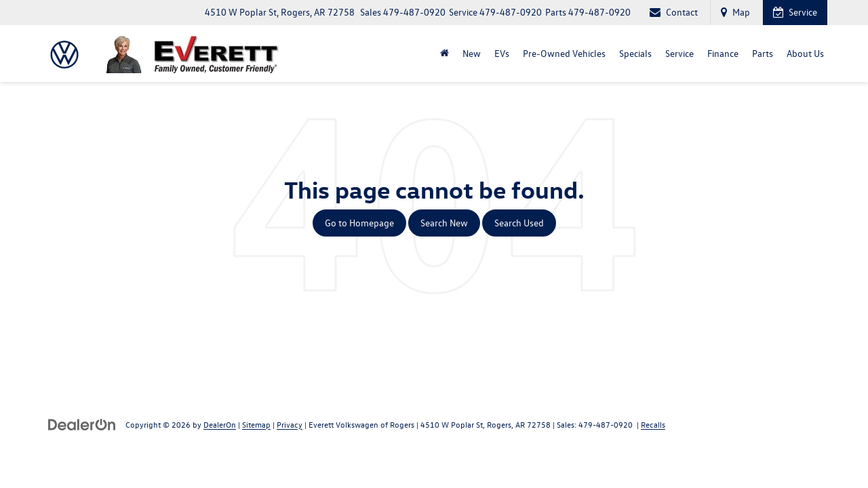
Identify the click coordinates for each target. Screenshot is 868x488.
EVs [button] (502, 53)
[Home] (445, 54)
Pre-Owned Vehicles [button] (564, 53)
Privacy (290, 424)
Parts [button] (763, 53)
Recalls (653, 424)
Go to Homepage (359, 223)
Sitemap (256, 424)
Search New (444, 223)
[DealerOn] (82, 424)
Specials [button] (635, 53)
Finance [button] (723, 53)
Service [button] (679, 53)
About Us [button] (805, 53)
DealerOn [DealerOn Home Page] (220, 424)
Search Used (519, 223)
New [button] (472, 53)
